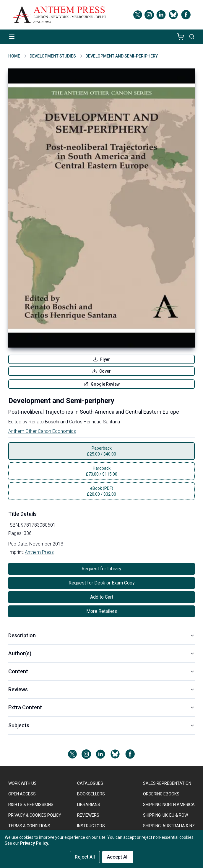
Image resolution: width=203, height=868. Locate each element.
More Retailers (102, 611)
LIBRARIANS (89, 805)
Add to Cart (102, 597)
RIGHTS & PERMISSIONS (31, 805)
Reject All (85, 857)
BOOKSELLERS (91, 794)
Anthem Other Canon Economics (42, 431)
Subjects (101, 725)
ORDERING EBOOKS (161, 794)
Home (14, 56)
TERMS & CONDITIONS (29, 826)
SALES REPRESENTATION (167, 783)
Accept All (118, 857)
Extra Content (101, 707)
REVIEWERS (88, 815)
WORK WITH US (22, 783)
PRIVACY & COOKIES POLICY (35, 815)
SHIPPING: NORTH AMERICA (169, 805)
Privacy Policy (34, 843)
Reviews (101, 689)
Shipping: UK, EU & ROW (165, 815)
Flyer (101, 359)
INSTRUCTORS (91, 826)
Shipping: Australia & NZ (169, 826)
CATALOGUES (90, 783)
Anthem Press (39, 552)
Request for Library (101, 569)
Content (101, 671)
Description (101, 635)
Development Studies (53, 56)
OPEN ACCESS (22, 794)
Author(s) (101, 653)
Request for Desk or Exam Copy (102, 583)
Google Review (102, 384)
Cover (101, 371)
